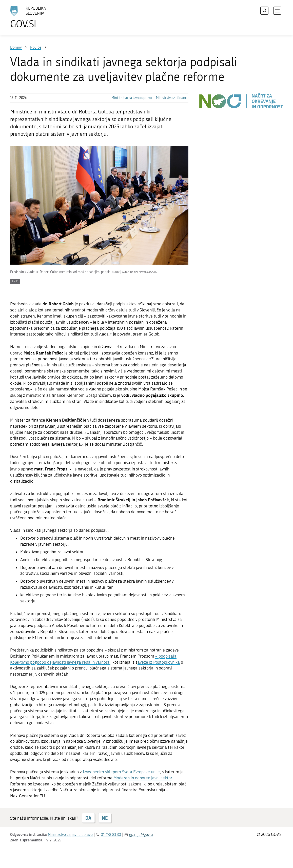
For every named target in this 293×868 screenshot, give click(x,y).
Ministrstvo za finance (172, 98)
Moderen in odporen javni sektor (143, 778)
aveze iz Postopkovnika (159, 662)
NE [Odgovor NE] (105, 818)
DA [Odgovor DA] (88, 818)
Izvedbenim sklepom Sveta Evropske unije (121, 772)
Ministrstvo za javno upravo (132, 98)
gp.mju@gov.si (141, 835)
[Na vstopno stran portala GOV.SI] (42, 17)
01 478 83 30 (111, 835)
